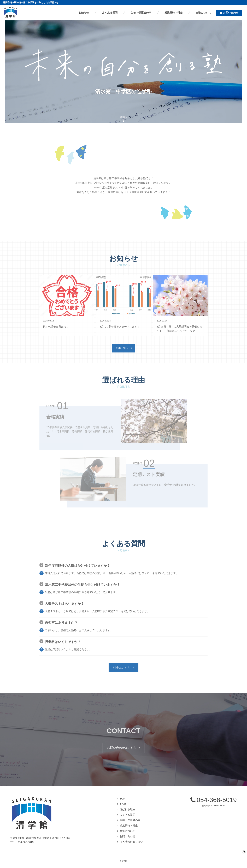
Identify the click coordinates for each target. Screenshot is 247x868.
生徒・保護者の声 (130, 821)
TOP (122, 799)
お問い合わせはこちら (122, 748)
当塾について (127, 831)
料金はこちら (122, 668)
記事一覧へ (122, 348)
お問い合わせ (127, 837)
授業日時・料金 (129, 826)
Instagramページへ (242, 847)
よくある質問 (127, 815)
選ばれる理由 (127, 810)
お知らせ (125, 804)
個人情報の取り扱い (131, 842)
